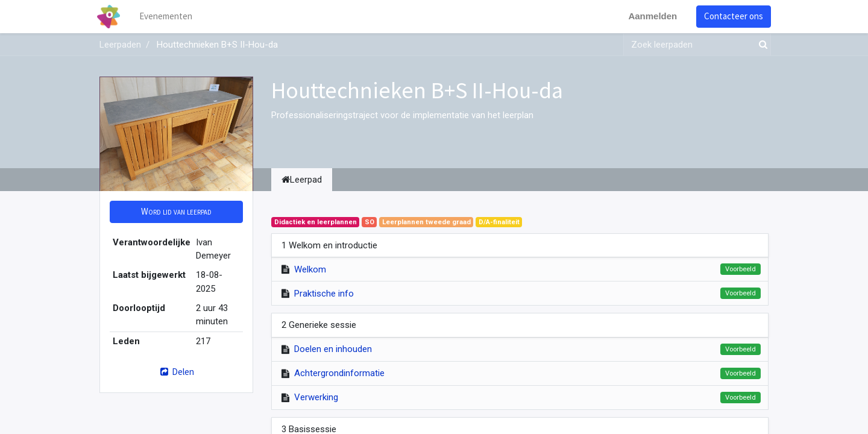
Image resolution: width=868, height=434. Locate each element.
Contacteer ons (731, 16)
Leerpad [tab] (302, 180)
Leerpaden (120, 45)
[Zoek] (761, 45)
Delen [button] (176, 372)
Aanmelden (650, 16)
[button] (176, 212)
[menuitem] (169, 17)
